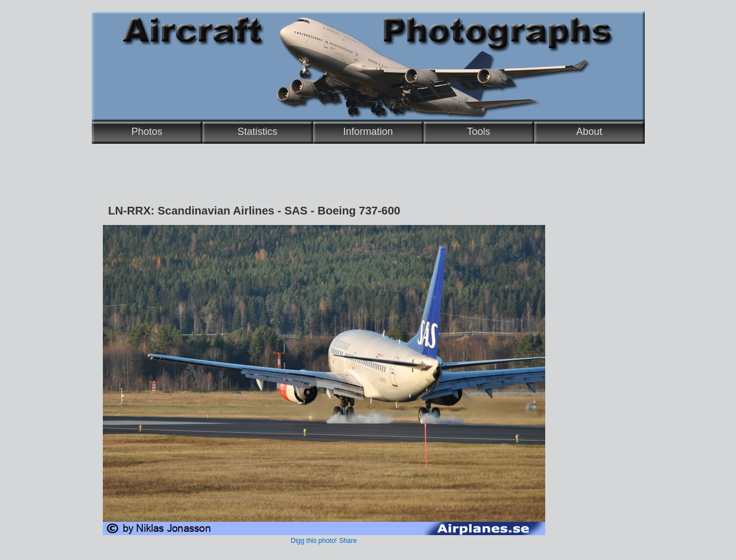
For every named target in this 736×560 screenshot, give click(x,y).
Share (348, 541)
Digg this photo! (314, 541)
